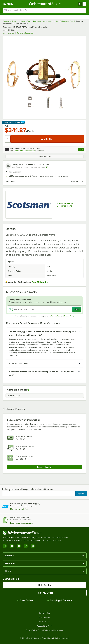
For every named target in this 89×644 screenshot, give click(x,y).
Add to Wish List (45, 157)
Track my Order (45, 593)
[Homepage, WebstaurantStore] (45, 4)
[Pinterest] (33, 546)
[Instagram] (5, 546)
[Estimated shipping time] (47, 167)
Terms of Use (56, 316)
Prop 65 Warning (40, 282)
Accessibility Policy (45, 626)
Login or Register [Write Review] (45, 467)
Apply (82, 150)
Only (7, 126)
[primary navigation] (8, 4)
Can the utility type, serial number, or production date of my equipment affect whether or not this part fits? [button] (42, 333)
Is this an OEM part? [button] (18, 364)
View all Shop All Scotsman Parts (65, 205)
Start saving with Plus (19, 509)
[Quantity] (8, 139)
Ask (77, 309)
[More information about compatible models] (28, 390)
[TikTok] (26, 546)
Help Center (45, 585)
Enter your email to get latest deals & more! (28, 489)
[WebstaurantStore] (36, 533)
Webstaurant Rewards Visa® (25, 151)
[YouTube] (12, 546)
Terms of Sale (45, 613)
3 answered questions (25, 33)
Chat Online (25, 600)
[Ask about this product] (45, 309)
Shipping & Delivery (60, 600)
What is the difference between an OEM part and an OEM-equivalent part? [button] (41, 373)
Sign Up (81, 493)
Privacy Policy (69, 316)
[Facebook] (19, 546)
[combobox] (45, 10)
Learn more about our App (21, 523)
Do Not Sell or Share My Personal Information (45, 630)
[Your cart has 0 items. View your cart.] (82, 4)
